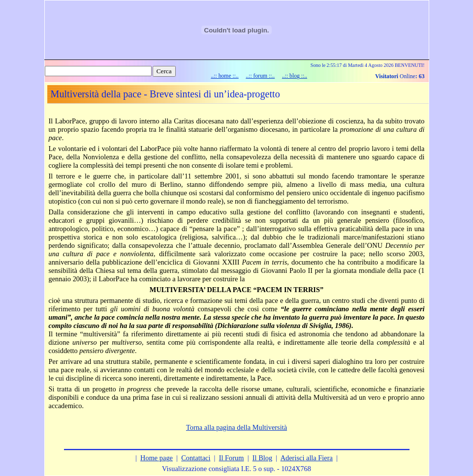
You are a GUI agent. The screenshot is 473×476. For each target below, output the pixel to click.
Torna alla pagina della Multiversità (236, 427)
